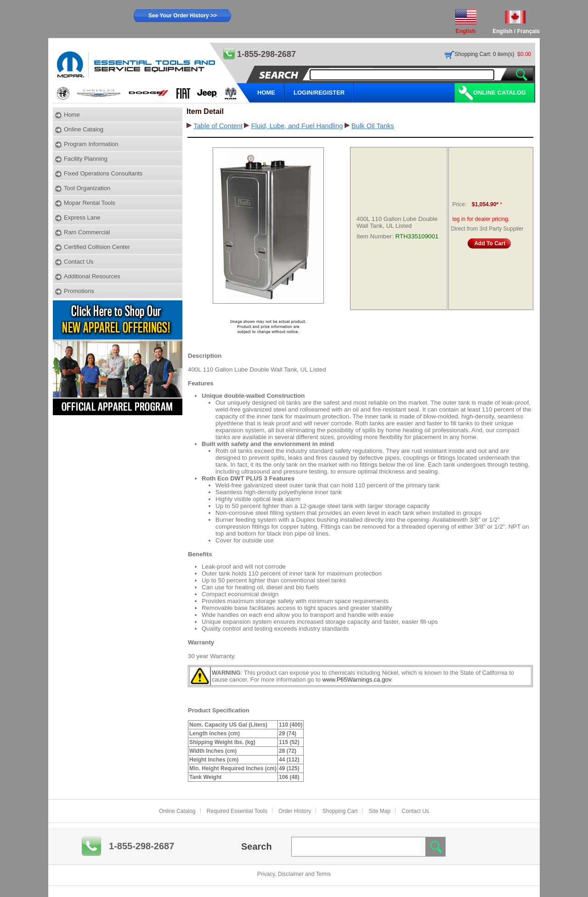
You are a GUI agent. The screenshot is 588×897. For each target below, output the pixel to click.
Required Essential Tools (237, 811)
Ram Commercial (87, 232)
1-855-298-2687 (141, 846)
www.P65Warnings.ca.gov (357, 680)
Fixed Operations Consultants (103, 173)
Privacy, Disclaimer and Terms (294, 874)
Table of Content (218, 126)
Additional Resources (92, 276)
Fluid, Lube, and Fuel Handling (297, 126)
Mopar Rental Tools (90, 203)
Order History (295, 811)
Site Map (380, 811)
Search (257, 846)
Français (529, 31)
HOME (266, 93)
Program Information (91, 144)
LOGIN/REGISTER (319, 93)
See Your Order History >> (183, 16)
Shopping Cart (340, 811)
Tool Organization (87, 188)
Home (72, 115)
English (502, 31)
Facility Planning (86, 159)
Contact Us (79, 262)
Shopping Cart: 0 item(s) (485, 54)
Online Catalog (500, 93)
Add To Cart (490, 243)
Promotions (79, 291)
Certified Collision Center (97, 247)
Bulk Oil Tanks (373, 126)
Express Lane (82, 217)
